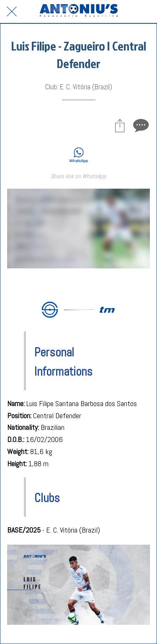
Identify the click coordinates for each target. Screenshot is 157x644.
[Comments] (140, 125)
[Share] (120, 125)
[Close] (12, 12)
